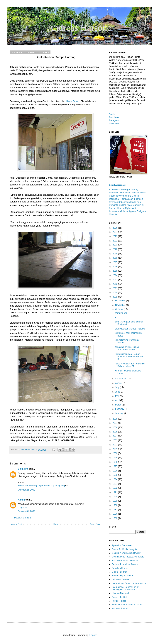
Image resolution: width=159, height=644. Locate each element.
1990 (115, 497)
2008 (115, 419)
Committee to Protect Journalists (128, 557)
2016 (115, 267)
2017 (115, 262)
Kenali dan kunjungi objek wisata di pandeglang (41, 486)
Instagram (114, 120)
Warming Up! (121, 313)
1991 (115, 492)
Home (56, 524)
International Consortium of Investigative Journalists (125, 588)
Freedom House (120, 568)
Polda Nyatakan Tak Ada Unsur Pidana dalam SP (130, 365)
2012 (115, 284)
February (120, 409)
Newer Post (16, 524)
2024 (115, 232)
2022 (115, 241)
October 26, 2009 (27, 490)
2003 (115, 440)
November (121, 305)
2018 (115, 258)
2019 (115, 254)
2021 (115, 245)
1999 (115, 458)
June (118, 392)
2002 (115, 445)
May (118, 396)
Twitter (112, 114)
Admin (21, 500)
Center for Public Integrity (124, 549)
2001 (115, 449)
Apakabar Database (122, 545)
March (119, 405)
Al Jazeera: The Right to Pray (124, 190)
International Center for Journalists (129, 583)
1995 (115, 475)
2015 (115, 271)
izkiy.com (22, 507)
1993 (115, 484)
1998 (115, 462)
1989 (115, 501)
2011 (115, 288)
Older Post (95, 524)
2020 (115, 249)
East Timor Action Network (125, 561)
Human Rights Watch (122, 576)
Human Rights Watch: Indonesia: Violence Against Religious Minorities (128, 211)
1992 (115, 488)
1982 (115, 518)
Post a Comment (22, 518)
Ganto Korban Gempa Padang (130, 329)
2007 (115, 423)
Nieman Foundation (122, 593)
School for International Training (127, 605)
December (121, 301)
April (118, 400)
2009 (115, 297)
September (121, 379)
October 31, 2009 (27, 511)
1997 (115, 466)
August (119, 383)
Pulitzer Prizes (119, 601)
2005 (115, 432)
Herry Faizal (73, 101)
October (119, 309)
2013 (115, 280)
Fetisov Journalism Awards (125, 564)
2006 (115, 427)
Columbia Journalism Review (126, 553)
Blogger (93, 635)
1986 (115, 514)
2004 (115, 436)
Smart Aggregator (118, 185)
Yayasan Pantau (120, 608)
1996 (115, 471)
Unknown (23, 469)
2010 (115, 293)
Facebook (114, 117)
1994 (115, 479)
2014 (115, 275)
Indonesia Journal (121, 579)
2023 (115, 236)
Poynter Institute (120, 597)
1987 (115, 510)
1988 (115, 505)
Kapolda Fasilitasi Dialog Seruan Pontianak (127, 348)
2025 (115, 228)
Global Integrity (119, 572)
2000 (115, 453)
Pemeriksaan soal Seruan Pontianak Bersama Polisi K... (129, 357)
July (117, 387)
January (119, 413)
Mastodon (114, 124)
